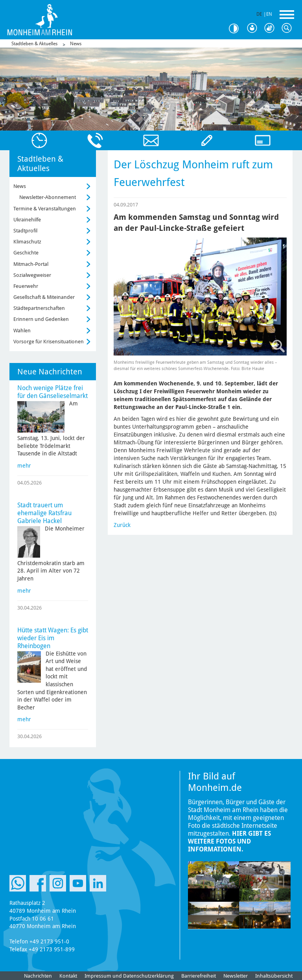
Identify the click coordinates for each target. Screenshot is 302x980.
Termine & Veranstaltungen (45, 209)
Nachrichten (38, 976)
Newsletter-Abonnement (48, 197)
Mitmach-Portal (31, 264)
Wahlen (22, 331)
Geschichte (26, 253)
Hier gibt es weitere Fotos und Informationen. (229, 841)
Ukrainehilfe (27, 220)
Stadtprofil (25, 231)
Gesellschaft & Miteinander (44, 297)
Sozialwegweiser (32, 275)
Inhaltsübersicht (274, 976)
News (76, 44)
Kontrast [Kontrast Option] (237, 29)
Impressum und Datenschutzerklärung (129, 976)
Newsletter (236, 976)
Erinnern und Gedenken (41, 319)
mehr (24, 466)
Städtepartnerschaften (39, 308)
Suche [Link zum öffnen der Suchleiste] (289, 28)
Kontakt (68, 976)
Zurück (122, 525)
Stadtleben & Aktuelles (34, 44)
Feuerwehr (26, 286)
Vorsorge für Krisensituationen (49, 342)
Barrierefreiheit (199, 976)
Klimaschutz (27, 242)
